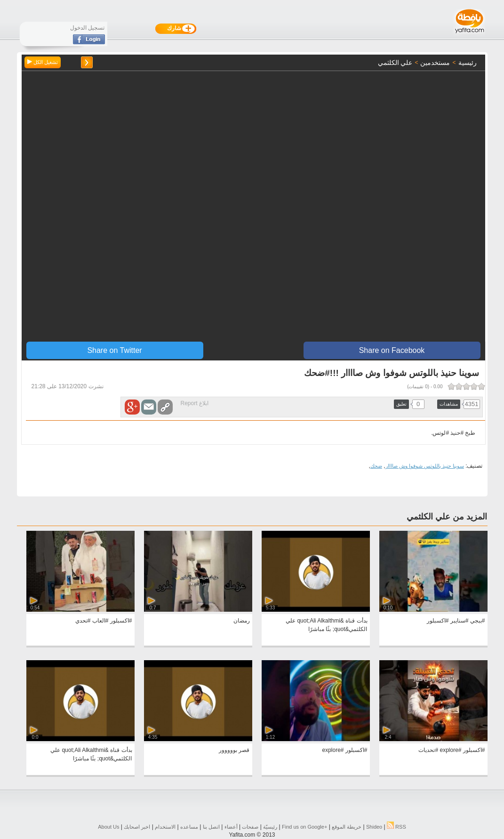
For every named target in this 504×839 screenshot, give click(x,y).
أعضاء (231, 827)
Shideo (374, 827)
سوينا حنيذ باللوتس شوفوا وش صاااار (425, 466)
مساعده (189, 827)
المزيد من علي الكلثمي (447, 517)
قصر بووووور (234, 750)
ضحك (376, 466)
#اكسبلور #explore (344, 750)
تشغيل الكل (43, 62)
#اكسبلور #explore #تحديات (452, 750)
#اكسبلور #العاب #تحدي (104, 621)
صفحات (250, 827)
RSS (396, 827)
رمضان (242, 621)
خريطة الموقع (347, 827)
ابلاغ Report (195, 403)
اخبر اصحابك (137, 827)
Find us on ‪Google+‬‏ (304, 827)
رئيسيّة (270, 827)
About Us (108, 827)
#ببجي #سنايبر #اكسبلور (456, 621)
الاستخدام (165, 827)
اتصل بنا (211, 827)
